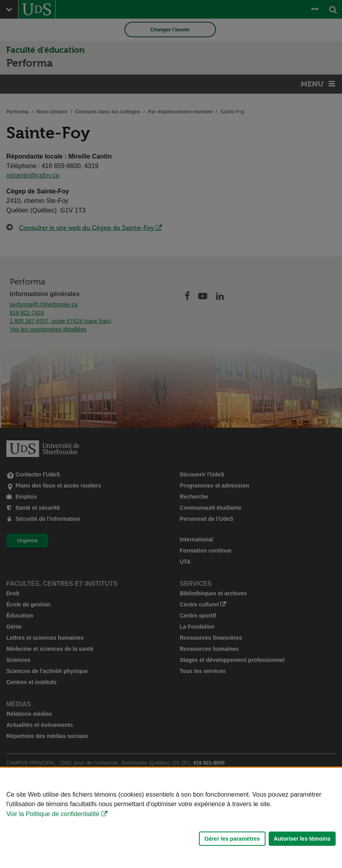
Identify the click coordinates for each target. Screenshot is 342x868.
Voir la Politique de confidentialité (53, 814)
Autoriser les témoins (302, 839)
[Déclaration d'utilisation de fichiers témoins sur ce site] (171, 818)
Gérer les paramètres (232, 839)
